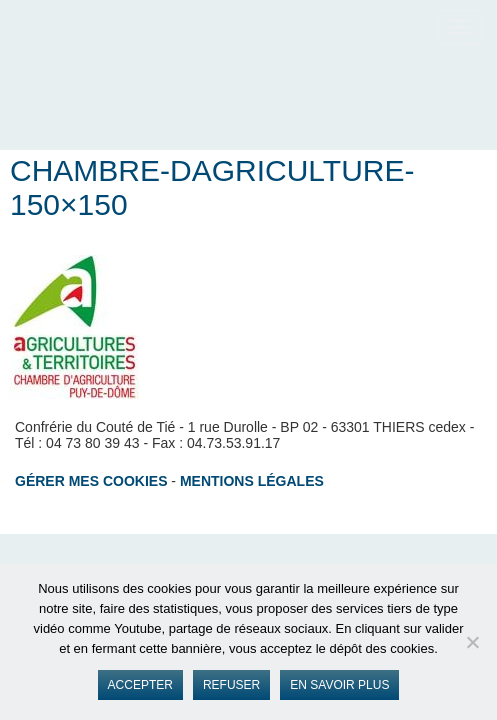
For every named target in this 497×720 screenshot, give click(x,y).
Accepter (140, 685)
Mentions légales (252, 481)
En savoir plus (339, 685)
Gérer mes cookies (91, 481)
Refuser (231, 685)
